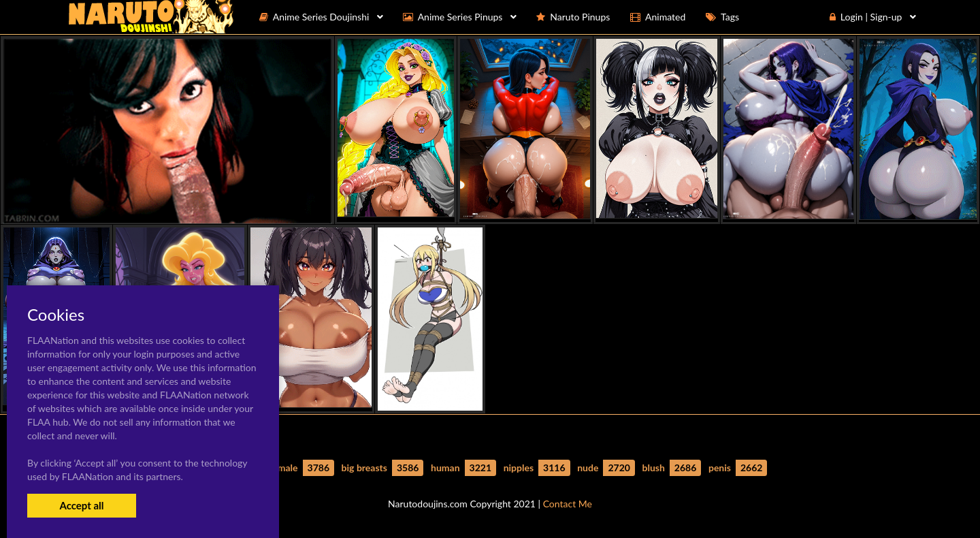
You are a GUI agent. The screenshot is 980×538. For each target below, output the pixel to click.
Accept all (81, 505)
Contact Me (568, 504)
